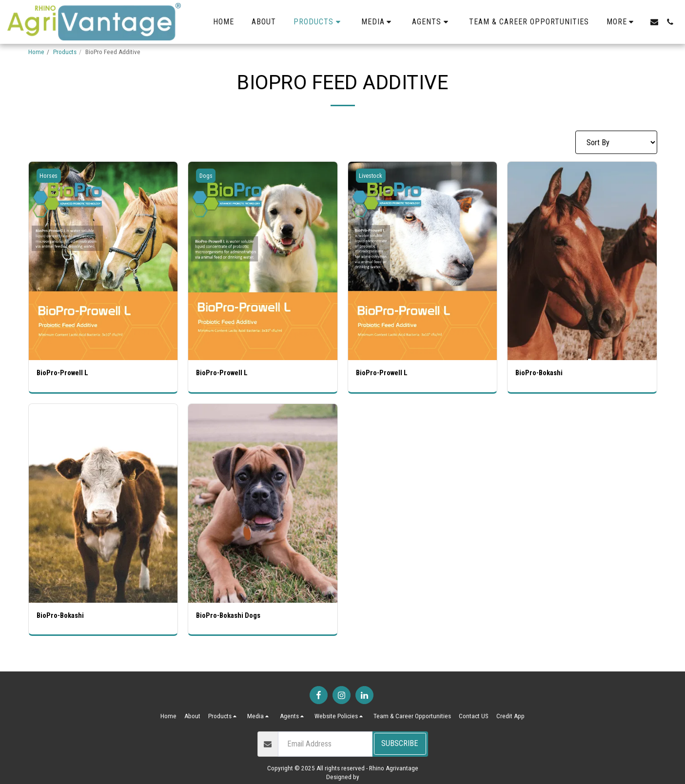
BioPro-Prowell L (65, 373)
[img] (103, 261)
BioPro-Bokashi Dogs (232, 617)
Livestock (372, 176)
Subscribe (400, 743)
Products (65, 52)
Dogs (207, 176)
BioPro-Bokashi (541, 373)
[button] (378, 22)
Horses (50, 176)
